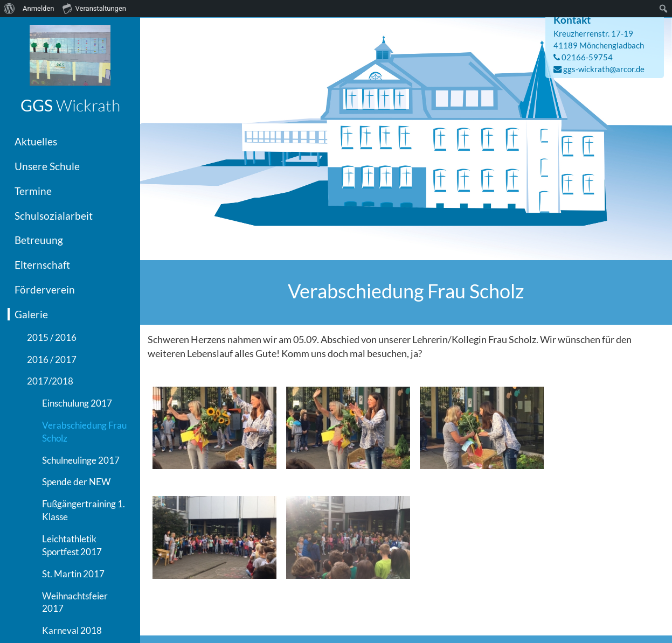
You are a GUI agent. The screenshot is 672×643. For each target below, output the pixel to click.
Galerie (31, 314)
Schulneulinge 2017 (81, 460)
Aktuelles (36, 141)
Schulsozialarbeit (54, 216)
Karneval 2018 (72, 630)
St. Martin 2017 (73, 574)
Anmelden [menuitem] (39, 8)
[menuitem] (9, 9)
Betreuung (39, 240)
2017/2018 (50, 381)
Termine (33, 191)
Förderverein (45, 289)
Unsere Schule (47, 166)
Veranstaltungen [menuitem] (94, 8)
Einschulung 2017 (77, 403)
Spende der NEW (76, 482)
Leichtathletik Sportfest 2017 (72, 545)
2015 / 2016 (52, 337)
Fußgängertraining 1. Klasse (84, 510)
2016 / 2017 (52, 359)
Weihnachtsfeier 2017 (75, 602)
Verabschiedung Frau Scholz (84, 432)
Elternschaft (42, 265)
